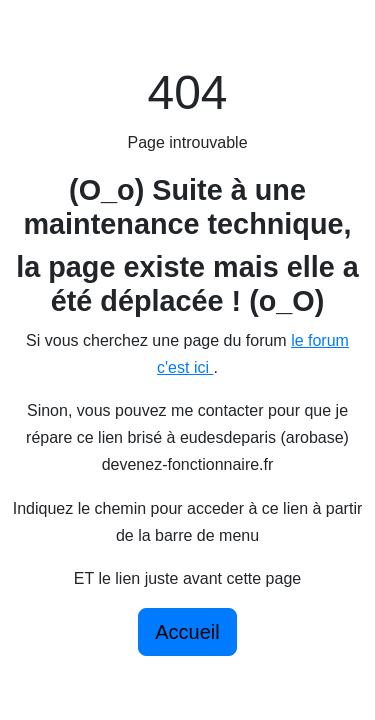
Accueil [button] (187, 632)
